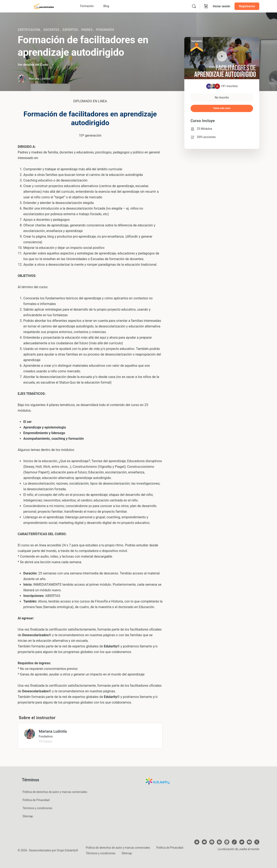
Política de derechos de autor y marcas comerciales (55, 792)
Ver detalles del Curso (36, 65)
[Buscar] (194, 6)
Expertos (71, 30)
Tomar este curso (222, 108)
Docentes (52, 30)
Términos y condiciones (37, 808)
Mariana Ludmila (53, 731)
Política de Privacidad (36, 800)
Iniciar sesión (222, 6)
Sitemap (28, 816)
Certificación (29, 30)
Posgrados (105, 30)
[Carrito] (206, 6)
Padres (87, 30)
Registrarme (247, 6)
